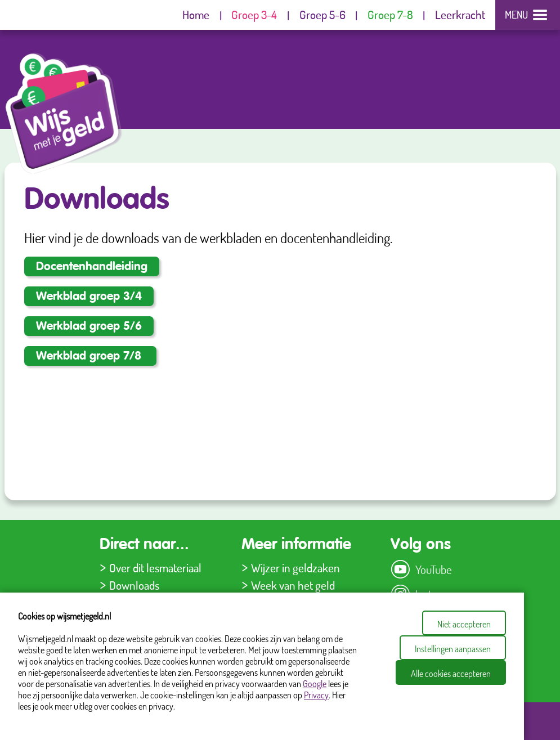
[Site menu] (527, 15)
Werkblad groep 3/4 (89, 297)
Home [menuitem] (196, 14)
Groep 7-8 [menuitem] (390, 14)
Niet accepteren (464, 624)
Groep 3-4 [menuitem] (254, 14)
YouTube (434, 569)
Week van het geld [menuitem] (293, 585)
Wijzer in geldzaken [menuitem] (295, 568)
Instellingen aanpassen (453, 649)
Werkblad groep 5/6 (89, 327)
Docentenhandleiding (92, 267)
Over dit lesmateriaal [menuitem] (155, 568)
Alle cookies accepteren (451, 674)
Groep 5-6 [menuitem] (322, 14)
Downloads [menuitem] (134, 585)
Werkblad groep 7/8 (90, 356)
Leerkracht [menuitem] (460, 14)
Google (315, 684)
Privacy (316, 695)
